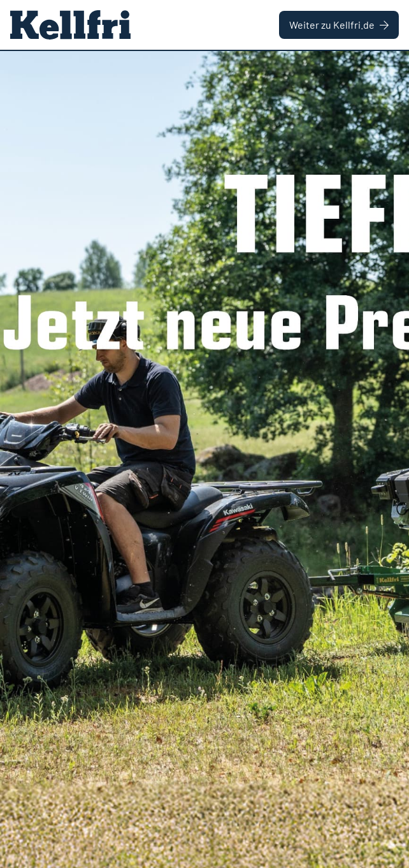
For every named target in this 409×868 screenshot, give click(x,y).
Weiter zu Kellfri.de (339, 25)
